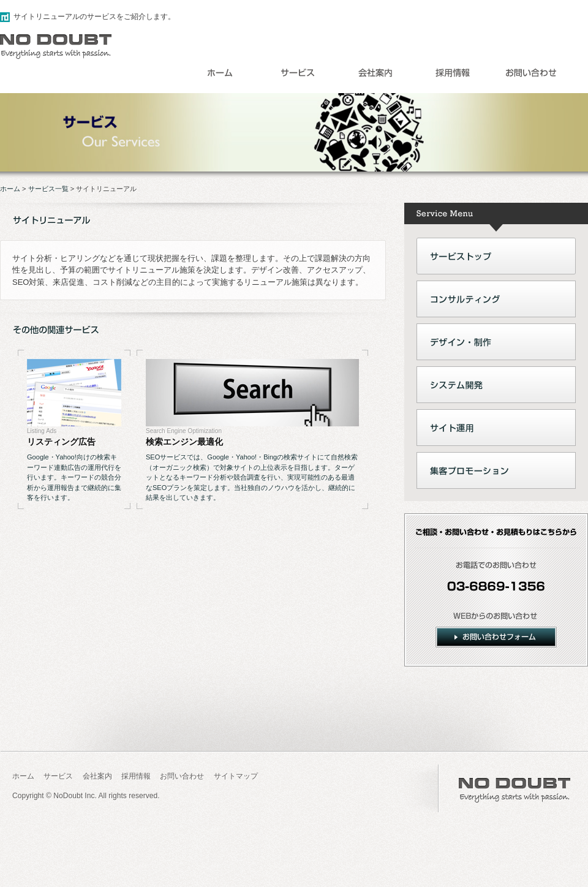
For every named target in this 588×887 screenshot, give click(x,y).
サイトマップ (236, 776)
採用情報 (136, 776)
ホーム (10, 189)
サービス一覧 (48, 189)
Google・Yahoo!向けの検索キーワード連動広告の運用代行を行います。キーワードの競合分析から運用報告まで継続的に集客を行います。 (74, 477)
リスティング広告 (61, 442)
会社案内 (97, 776)
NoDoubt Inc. (75, 796)
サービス (58, 776)
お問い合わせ (182, 776)
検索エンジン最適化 (184, 442)
